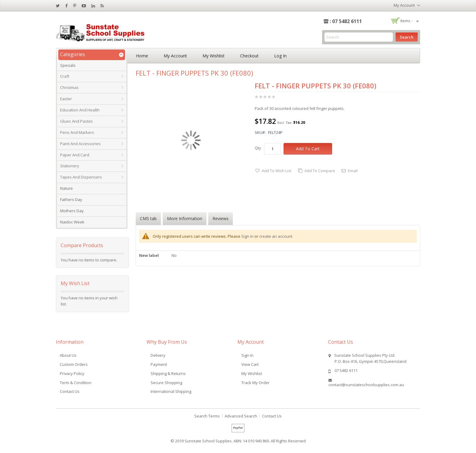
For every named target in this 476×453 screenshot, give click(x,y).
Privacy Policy (72, 373)
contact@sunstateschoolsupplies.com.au (366, 385)
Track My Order (255, 383)
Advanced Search (241, 416)
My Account (175, 56)
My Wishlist (214, 56)
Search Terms (207, 416)
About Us (68, 355)
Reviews (221, 218)
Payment (159, 364)
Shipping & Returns (168, 373)
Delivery (158, 355)
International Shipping (171, 391)
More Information (185, 218)
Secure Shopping (166, 383)
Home (142, 56)
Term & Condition (76, 383)
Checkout (249, 56)
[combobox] (359, 37)
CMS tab (148, 218)
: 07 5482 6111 (346, 21)
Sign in (247, 236)
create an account (276, 236)
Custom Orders (74, 364)
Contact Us (70, 391)
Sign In (247, 355)
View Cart (250, 364)
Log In (280, 56)
